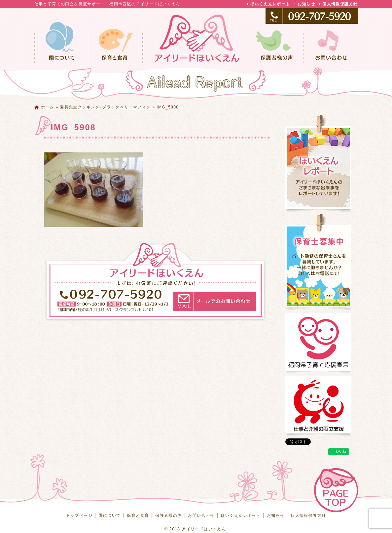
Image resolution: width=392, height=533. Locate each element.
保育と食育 (115, 46)
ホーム (48, 107)
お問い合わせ (331, 46)
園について (61, 46)
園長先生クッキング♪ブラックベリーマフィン (105, 107)
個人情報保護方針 (340, 4)
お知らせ (306, 4)
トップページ (196, 46)
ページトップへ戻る (336, 490)
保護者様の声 (276, 46)
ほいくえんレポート (270, 4)
